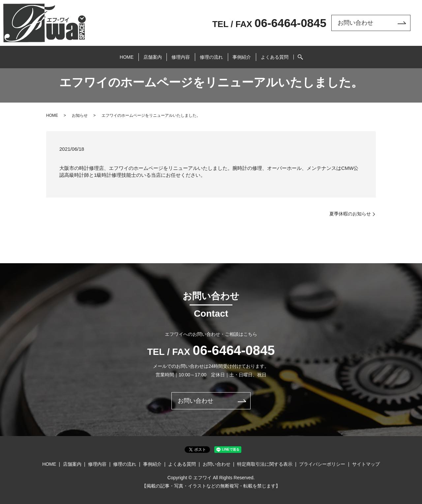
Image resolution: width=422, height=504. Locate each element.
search (313, 54)
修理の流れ (213, 54)
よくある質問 (285, 54)
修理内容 (179, 54)
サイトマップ (366, 464)
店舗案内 (146, 54)
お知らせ (80, 115)
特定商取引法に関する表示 (265, 464)
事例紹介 (248, 54)
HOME (116, 54)
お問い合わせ (355, 23)
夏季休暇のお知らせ (350, 214)
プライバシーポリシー (322, 464)
